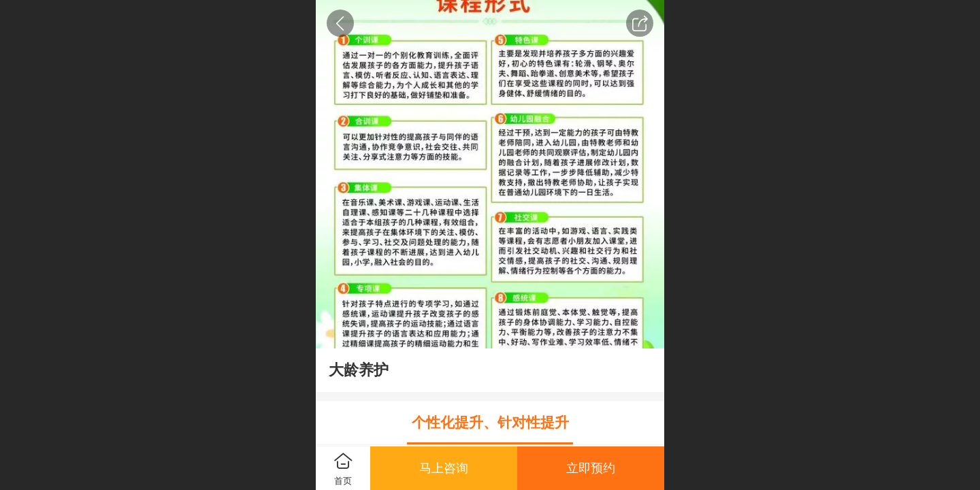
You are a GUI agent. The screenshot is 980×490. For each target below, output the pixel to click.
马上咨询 (444, 468)
